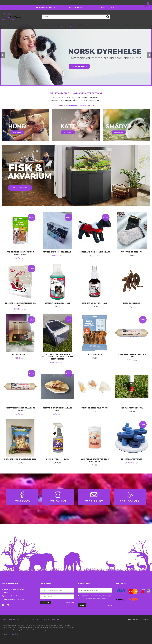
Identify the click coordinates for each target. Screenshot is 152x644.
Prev (3, 55)
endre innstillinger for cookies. (45, 630)
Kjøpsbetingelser (17, 619)
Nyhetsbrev (57, 619)
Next (149, 55)
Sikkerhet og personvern (38, 619)
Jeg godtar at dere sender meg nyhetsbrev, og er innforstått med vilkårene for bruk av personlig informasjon (95, 598)
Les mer (110, 605)
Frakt (4, 619)
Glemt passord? (70, 602)
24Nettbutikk (14, 634)
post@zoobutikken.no (15, 596)
